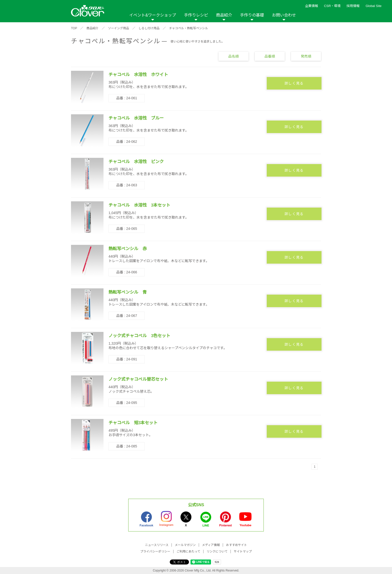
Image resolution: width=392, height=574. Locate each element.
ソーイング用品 (118, 28)
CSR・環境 (332, 6)
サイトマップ (243, 551)
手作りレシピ (196, 15)
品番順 (270, 56)
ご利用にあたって (188, 551)
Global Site (373, 6)
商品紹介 (224, 15)
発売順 (306, 56)
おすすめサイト (236, 545)
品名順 (233, 56)
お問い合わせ (284, 15)
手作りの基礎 (252, 15)
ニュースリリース (157, 545)
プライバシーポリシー (155, 551)
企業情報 (311, 6)
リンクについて (217, 551)
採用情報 (353, 6)
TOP (74, 28)
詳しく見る (294, 83)
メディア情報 (211, 545)
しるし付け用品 (149, 28)
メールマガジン (185, 545)
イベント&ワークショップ (153, 15)
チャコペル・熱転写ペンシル (188, 28)
